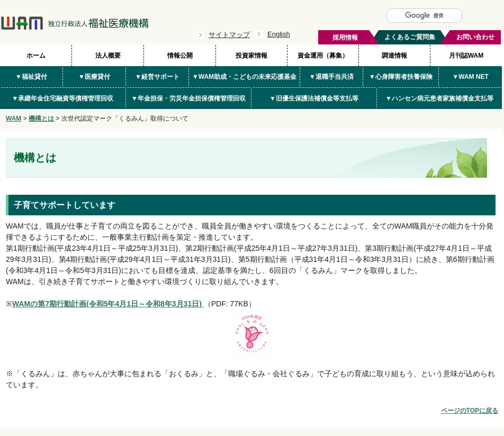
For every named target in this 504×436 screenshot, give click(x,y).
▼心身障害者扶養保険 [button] (401, 77)
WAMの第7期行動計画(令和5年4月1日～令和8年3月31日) (108, 304)
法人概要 (108, 56)
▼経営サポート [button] (157, 77)
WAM (13, 119)
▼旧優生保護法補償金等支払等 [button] (314, 98)
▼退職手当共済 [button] (331, 77)
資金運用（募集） (323, 56)
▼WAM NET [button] (470, 77)
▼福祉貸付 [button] (31, 77)
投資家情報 (251, 56)
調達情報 (394, 56)
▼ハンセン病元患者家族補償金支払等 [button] (439, 98)
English (279, 34)
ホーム (36, 56)
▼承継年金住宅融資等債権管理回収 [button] (63, 98)
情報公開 (180, 56)
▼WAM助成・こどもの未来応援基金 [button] (244, 77)
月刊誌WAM (466, 56)
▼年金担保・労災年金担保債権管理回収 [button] (188, 98)
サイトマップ (229, 35)
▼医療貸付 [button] (94, 77)
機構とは (41, 119)
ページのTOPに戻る (470, 411)
